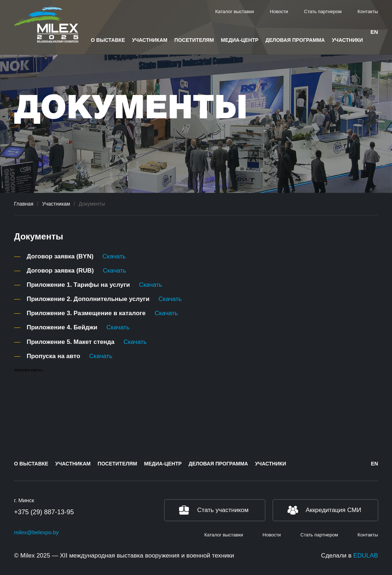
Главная (24, 204)
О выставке (108, 40)
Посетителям (194, 40)
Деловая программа (295, 40)
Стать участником (223, 510)
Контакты (368, 11)
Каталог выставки (235, 11)
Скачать (114, 256)
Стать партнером (323, 11)
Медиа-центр (240, 40)
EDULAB (365, 556)
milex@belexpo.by (37, 532)
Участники (347, 40)
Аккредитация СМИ (334, 510)
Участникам (150, 40)
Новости (279, 11)
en (374, 32)
